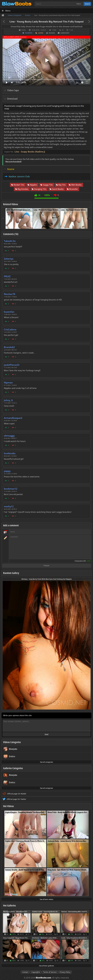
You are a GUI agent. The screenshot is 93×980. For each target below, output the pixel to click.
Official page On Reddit (17, 794)
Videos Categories (12, 742)
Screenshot (65, 33)
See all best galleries (46, 966)
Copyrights (36, 972)
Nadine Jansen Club (19, 176)
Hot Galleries (10, 905)
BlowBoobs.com (43, 978)
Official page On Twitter (16, 799)
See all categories (46, 762)
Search (87, 4)
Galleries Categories (13, 768)
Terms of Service (50, 972)
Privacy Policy (65, 972)
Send (46, 734)
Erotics (24, 30)
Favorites (29, 33)
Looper (41, 33)
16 (63, 30)
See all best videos (46, 899)
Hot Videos (8, 806)
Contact (25, 972)
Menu (8, 11)
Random (52, 33)
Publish (46, 566)
